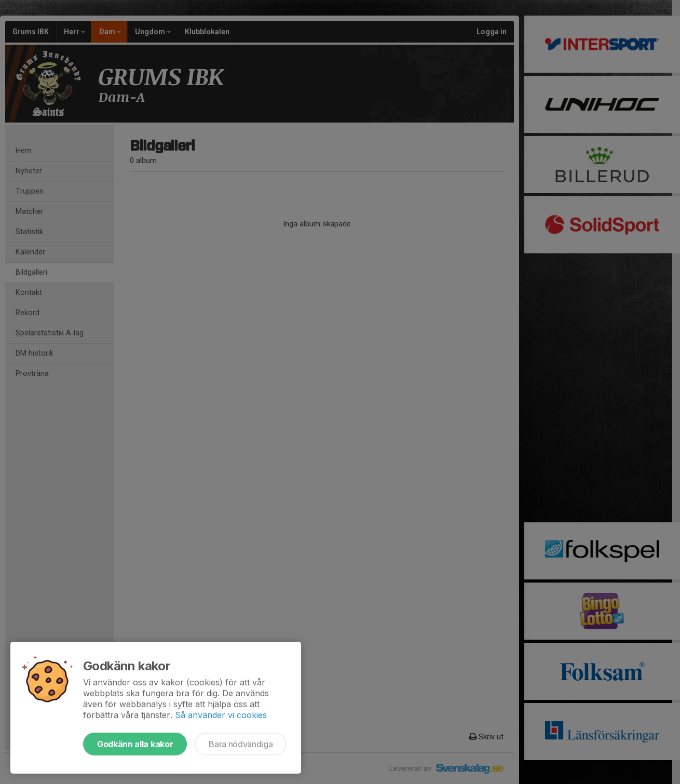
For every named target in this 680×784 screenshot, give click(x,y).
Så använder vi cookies (221, 715)
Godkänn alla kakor (135, 744)
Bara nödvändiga (241, 744)
